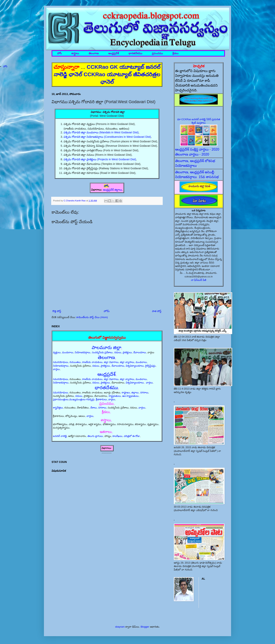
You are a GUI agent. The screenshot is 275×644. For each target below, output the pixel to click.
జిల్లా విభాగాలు (111, 362)
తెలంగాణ (94, 53)
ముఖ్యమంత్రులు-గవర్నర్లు (82, 399)
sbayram (120, 627)
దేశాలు (94, 408)
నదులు (118, 352)
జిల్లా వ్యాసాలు (127, 362)
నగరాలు (144, 392)
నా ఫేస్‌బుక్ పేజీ (199, 280)
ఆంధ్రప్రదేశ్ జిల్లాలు (112, 190)
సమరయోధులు (61, 362)
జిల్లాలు (135, 392)
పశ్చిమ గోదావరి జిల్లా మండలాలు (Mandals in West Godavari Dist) (101, 132)
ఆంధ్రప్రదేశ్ (114, 53)
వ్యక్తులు (57, 352)
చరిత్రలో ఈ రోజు (132, 436)
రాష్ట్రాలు (126, 392)
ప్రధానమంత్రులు (61, 399)
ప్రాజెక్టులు (127, 352)
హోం (59, 53)
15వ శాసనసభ (209, 177)
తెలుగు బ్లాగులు (95, 436)
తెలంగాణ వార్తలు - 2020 (192, 154)
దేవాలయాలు (140, 352)
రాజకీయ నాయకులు (92, 362)
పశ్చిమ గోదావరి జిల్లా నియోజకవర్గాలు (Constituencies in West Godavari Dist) (107, 137)
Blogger (145, 627)
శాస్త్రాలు (75, 53)
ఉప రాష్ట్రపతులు (131, 396)
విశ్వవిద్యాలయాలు (135, 366)
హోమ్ (107, 311)
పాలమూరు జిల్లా (106, 347)
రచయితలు (75, 362)
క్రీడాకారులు (101, 399)
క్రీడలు (176, 53)
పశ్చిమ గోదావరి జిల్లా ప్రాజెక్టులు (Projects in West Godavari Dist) (100, 159)
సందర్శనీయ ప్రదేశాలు (102, 352)
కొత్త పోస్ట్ (57, 311)
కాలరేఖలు (117, 436)
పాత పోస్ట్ (157, 311)
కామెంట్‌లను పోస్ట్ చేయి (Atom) (92, 317)
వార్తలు (56, 369)
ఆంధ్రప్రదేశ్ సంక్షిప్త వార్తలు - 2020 (197, 149)
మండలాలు (68, 352)
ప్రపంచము (157, 53)
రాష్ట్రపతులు (115, 396)
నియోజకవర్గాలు (82, 352)
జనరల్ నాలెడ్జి (60, 436)
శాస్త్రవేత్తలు (58, 408)
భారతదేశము (135, 53)
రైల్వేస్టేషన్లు (150, 366)
